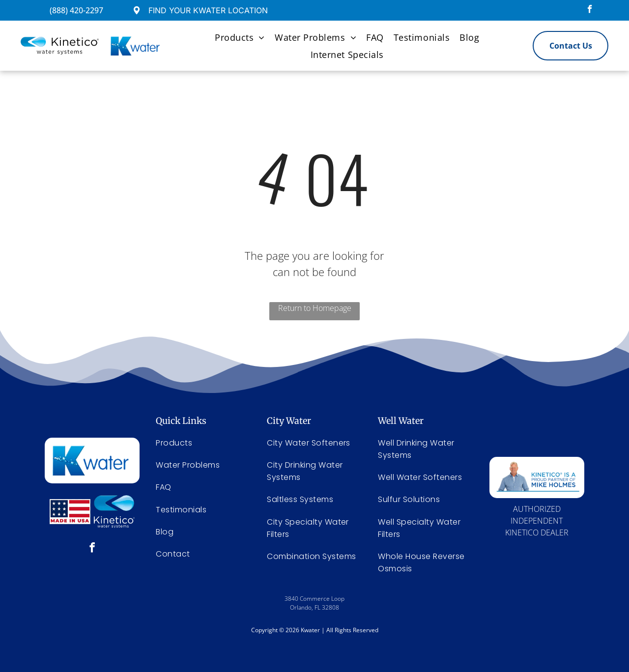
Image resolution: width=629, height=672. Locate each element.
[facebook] (590, 10)
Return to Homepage (315, 308)
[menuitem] (240, 37)
